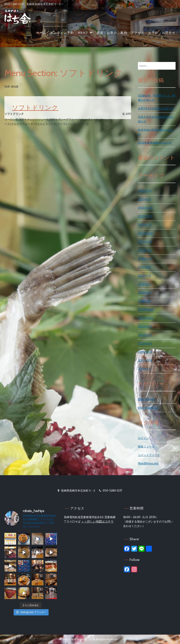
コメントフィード (149, 455)
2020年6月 (145, 327)
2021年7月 (145, 276)
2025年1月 (145, 199)
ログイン (143, 438)
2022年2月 (145, 242)
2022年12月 (145, 233)
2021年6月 (145, 284)
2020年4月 (145, 343)
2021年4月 (145, 293)
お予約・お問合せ (162, 33)
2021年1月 (144, 301)
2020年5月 (145, 335)
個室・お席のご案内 (112, 33)
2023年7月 (145, 225)
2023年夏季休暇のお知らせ (155, 143)
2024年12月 (145, 208)
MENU (83, 33)
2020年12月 (146, 310)
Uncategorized (148, 408)
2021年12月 (145, 259)
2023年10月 (145, 216)
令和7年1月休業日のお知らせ (156, 108)
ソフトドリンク (35, 108)
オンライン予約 (62, 33)
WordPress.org (148, 463)
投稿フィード (146, 447)
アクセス (138, 33)
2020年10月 (146, 318)
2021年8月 (145, 267)
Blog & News (147, 399)
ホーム (41, 33)
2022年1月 (145, 250)
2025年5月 (145, 191)
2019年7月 (145, 369)
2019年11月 (145, 352)
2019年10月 (145, 360)
